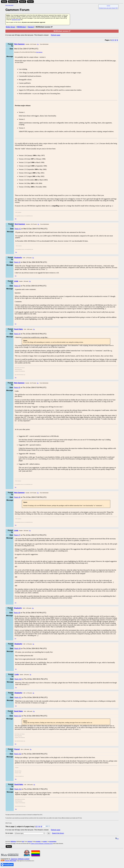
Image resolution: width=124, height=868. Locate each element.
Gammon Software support (20, 859)
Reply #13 (18, 754)
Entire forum (10, 27)
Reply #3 (17, 286)
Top (16, 219)
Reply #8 (17, 613)
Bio (38, 44)
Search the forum (58, 833)
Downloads (13, 2)
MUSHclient (21, 27)
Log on (108, 6)
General (31, 27)
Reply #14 (18, 789)
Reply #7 (17, 535)
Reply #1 (18, 229)
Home (4, 2)
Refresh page (56, 35)
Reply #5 (17, 388)
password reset (16, 20)
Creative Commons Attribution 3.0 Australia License (42, 844)
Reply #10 (18, 679)
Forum (30, 2)
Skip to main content (9, 5)
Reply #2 (17, 262)
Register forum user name (105, 8)
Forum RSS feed (10, 861)
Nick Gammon (39, 52)
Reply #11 (18, 697)
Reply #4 (17, 334)
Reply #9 (17, 648)
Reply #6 (17, 497)
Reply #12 (18, 716)
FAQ (117, 8)
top (117, 839)
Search (23, 2)
